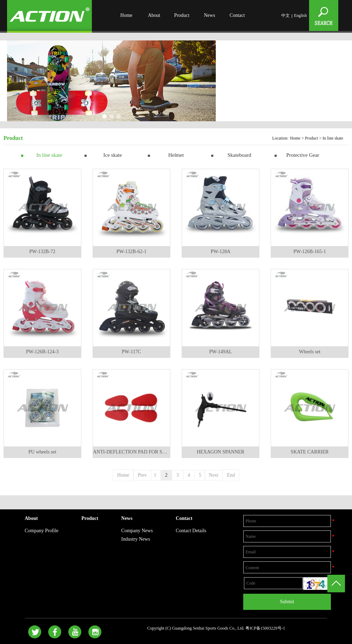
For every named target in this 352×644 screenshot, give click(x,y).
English (300, 15)
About (154, 15)
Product (182, 15)
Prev (142, 475)
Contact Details (191, 531)
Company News (137, 531)
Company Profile (42, 531)
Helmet (176, 155)
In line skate (49, 155)
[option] (111, 82)
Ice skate (113, 155)
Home (126, 15)
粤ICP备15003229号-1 (265, 628)
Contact (237, 15)
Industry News (136, 539)
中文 (285, 15)
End (231, 475)
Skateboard (239, 155)
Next (213, 475)
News (209, 15)
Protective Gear (303, 155)
